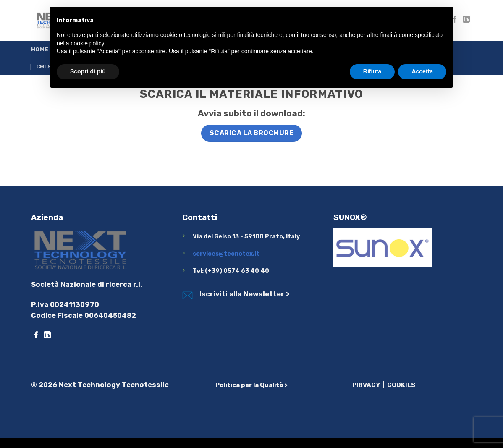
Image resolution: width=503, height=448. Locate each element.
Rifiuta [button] (372, 71)
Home (40, 49)
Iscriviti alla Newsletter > (245, 294)
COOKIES (401, 385)
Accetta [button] (422, 71)
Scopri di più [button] (88, 71)
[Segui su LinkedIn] (466, 20)
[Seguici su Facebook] (36, 336)
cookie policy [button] (87, 43)
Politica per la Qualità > (251, 385)
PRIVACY (366, 385)
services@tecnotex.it (226, 254)
